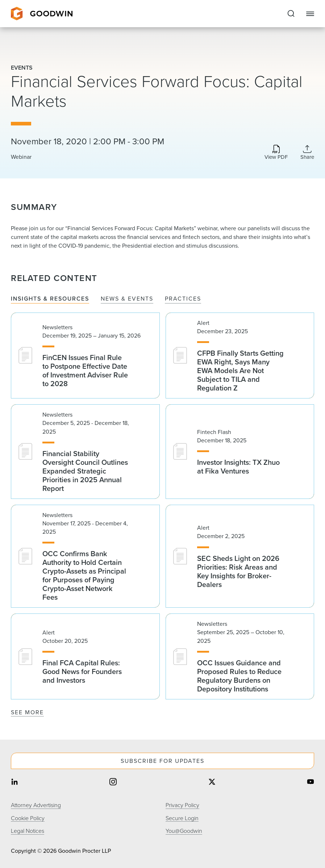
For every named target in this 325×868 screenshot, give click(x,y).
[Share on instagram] (113, 783)
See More (27, 712)
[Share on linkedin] (14, 783)
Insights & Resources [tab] (50, 299)
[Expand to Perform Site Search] (291, 14)
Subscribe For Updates (162, 761)
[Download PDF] (276, 153)
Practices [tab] (183, 299)
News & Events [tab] (127, 299)
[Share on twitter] (212, 783)
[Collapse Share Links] (307, 152)
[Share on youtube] (311, 783)
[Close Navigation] (310, 14)
